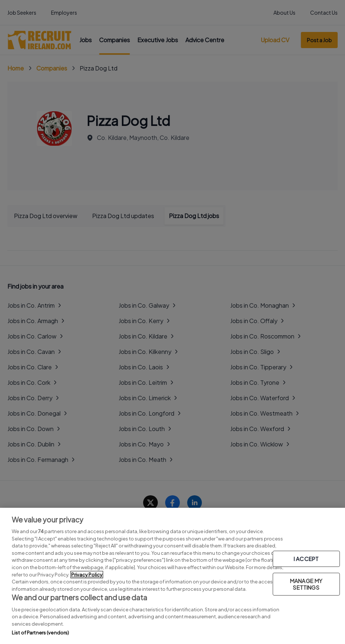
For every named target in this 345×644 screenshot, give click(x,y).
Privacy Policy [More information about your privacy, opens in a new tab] (87, 575)
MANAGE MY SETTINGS (306, 584)
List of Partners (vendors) (40, 633)
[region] (172, 576)
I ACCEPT (306, 559)
